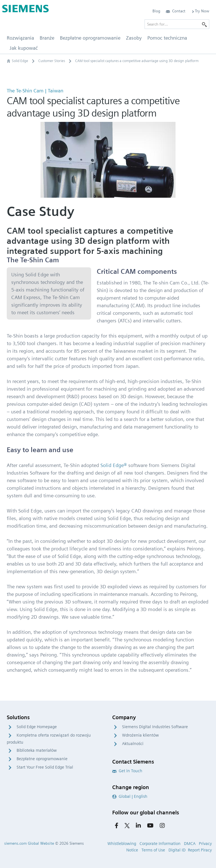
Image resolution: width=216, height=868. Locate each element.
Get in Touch (127, 771)
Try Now (200, 11)
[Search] (204, 24)
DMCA (190, 844)
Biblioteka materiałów (37, 750)
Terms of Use (153, 850)
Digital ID (177, 850)
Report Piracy (200, 850)
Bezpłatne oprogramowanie (42, 759)
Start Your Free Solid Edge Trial (45, 767)
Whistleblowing (122, 844)
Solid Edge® (114, 465)
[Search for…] (177, 24)
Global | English (130, 796)
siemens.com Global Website (29, 843)
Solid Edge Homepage (37, 727)
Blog (156, 11)
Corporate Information (160, 844)
